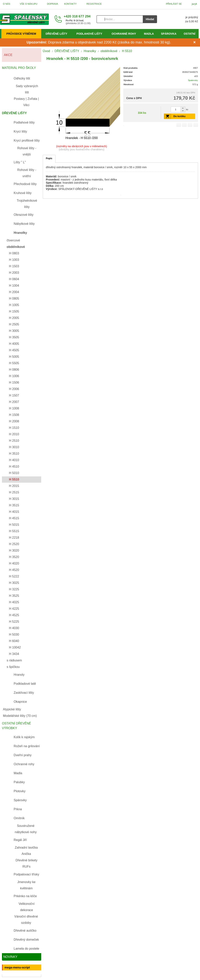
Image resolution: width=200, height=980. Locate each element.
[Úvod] (24, 19)
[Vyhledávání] (120, 19)
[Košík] (181, 19)
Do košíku (179, 116)
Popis (49, 158)
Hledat (150, 19)
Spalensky (193, 80)
